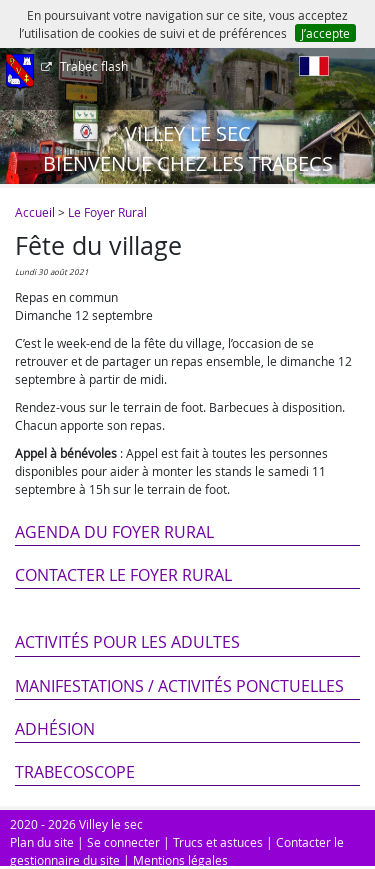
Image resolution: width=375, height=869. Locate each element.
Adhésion (55, 729)
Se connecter (123, 842)
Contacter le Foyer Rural (123, 575)
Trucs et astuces (218, 842)
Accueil (35, 212)
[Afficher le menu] (20, 73)
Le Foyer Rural (107, 212)
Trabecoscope (75, 772)
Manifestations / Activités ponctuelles (179, 686)
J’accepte (325, 33)
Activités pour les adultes (127, 642)
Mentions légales (180, 860)
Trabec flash (92, 66)
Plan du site (42, 842)
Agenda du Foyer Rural (114, 532)
